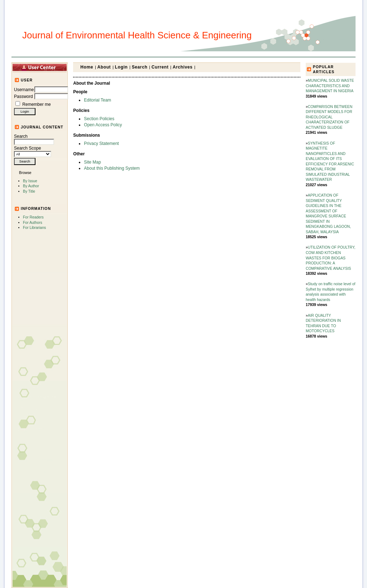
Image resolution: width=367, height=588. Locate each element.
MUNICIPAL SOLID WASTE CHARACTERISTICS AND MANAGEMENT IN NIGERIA (330, 86)
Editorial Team (97, 100)
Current (160, 67)
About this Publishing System (112, 168)
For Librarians (34, 228)
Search (34, 139)
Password (23, 97)
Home (87, 67)
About (104, 67)
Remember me (36, 104)
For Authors (33, 223)
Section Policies (99, 119)
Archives (183, 67)
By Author (31, 186)
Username (24, 90)
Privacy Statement (101, 144)
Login (121, 67)
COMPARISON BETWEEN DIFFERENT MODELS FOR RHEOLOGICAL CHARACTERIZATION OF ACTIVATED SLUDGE (329, 117)
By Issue (30, 181)
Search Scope (33, 151)
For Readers (33, 217)
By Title (29, 191)
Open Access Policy (103, 125)
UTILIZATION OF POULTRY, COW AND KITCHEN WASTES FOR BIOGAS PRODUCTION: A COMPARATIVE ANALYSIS (330, 258)
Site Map (92, 162)
